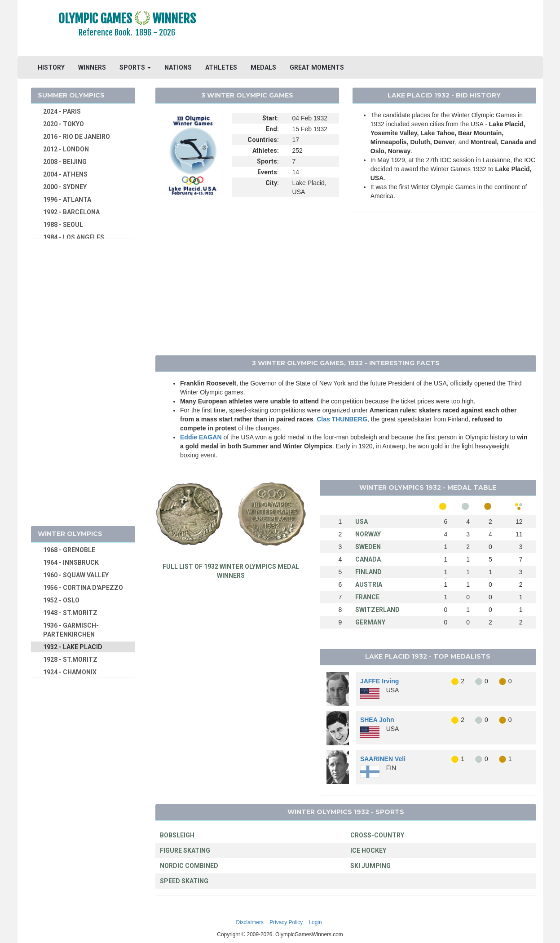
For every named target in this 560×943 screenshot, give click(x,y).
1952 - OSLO (61, 600)
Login (315, 922)
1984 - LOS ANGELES (74, 237)
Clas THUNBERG (342, 419)
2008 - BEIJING (65, 162)
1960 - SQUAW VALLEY (76, 575)
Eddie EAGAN (201, 437)
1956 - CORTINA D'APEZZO (83, 588)
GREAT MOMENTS (317, 67)
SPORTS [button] (135, 67)
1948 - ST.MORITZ (70, 613)
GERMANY (370, 622)
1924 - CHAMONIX (70, 672)
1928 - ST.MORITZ (70, 660)
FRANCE (367, 597)
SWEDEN (368, 547)
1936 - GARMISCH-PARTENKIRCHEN (71, 630)
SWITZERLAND (377, 610)
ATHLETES (221, 67)
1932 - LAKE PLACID (73, 647)
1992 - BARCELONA (71, 212)
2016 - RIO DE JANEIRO (77, 137)
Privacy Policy (286, 922)
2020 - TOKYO (64, 124)
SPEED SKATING (184, 881)
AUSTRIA (369, 584)
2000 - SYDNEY (65, 187)
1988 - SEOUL (63, 225)
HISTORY (51, 67)
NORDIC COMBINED (189, 866)
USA (362, 522)
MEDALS (263, 67)
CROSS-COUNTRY (377, 835)
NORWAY (368, 534)
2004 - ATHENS (65, 174)
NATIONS (178, 67)
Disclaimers (249, 922)
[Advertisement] (390, 29)
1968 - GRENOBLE (69, 550)
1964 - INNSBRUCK (71, 562)
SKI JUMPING (370, 866)
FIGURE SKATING (185, 850)
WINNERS (92, 67)
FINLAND (368, 572)
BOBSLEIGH (177, 835)
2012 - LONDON (66, 149)
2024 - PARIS (62, 111)
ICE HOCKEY (368, 850)
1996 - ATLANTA (67, 199)
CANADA (368, 559)
